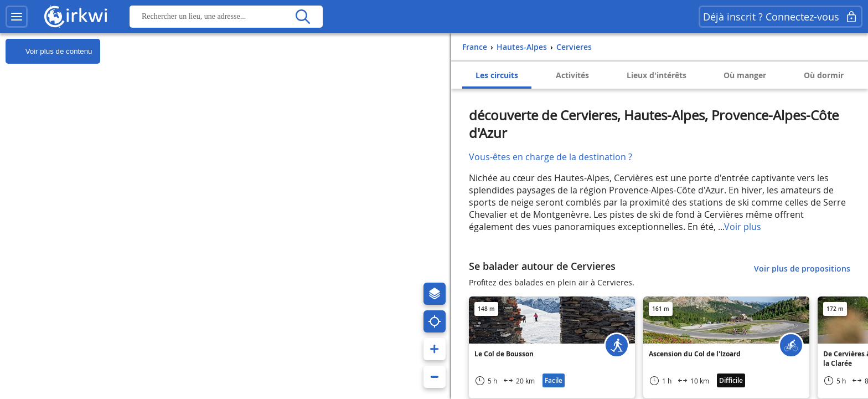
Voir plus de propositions (802, 268)
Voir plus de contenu (49, 52)
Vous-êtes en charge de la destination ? (551, 157)
